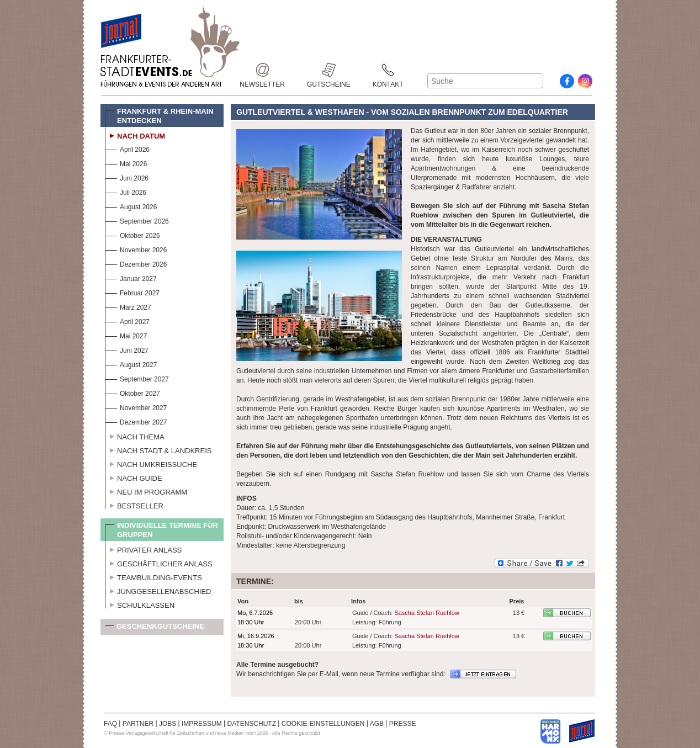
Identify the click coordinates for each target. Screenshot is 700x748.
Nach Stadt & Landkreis (158, 449)
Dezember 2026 (136, 263)
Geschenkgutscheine (155, 628)
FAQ (110, 724)
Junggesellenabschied (158, 590)
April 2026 (127, 148)
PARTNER (138, 724)
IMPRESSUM (202, 724)
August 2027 (131, 364)
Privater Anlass (143, 549)
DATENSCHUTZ (252, 724)
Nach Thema (135, 436)
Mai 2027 (126, 335)
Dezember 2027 (136, 421)
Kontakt (388, 70)
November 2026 (136, 249)
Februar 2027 (132, 292)
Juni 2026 (127, 177)
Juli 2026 (126, 191)
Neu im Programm (146, 491)
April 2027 (127, 320)
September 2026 (137, 220)
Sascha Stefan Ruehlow (426, 613)
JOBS (168, 724)
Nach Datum (135, 135)
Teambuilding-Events (153, 576)
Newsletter (262, 70)
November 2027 (136, 407)
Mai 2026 (126, 163)
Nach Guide (134, 477)
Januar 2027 (131, 277)
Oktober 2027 (132, 392)
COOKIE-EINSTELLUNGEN (323, 724)
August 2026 (131, 206)
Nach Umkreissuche (151, 463)
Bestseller (134, 505)
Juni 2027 (127, 349)
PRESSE (403, 724)
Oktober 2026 (132, 234)
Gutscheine (329, 70)
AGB (377, 724)
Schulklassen (140, 604)
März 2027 (128, 306)
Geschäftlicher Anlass (159, 563)
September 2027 (137, 378)
